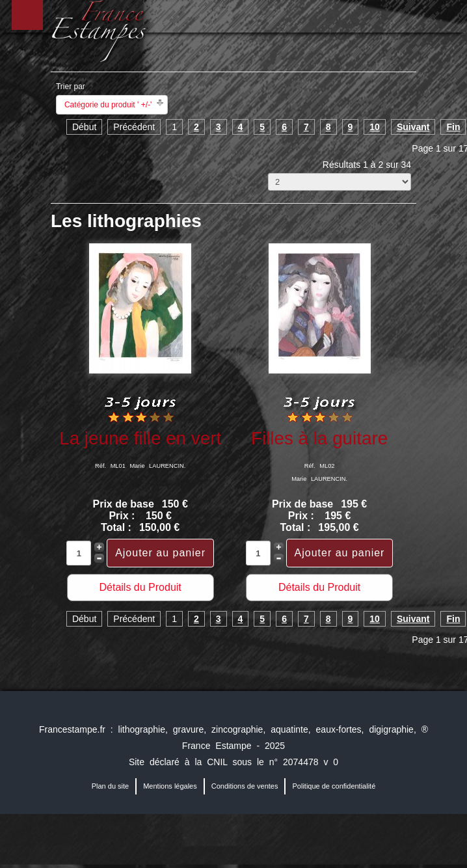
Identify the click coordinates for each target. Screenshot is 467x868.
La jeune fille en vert (140, 438)
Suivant (413, 127)
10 (375, 127)
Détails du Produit (140, 587)
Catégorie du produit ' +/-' (108, 105)
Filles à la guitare (319, 438)
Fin (453, 127)
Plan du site (110, 786)
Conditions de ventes (245, 786)
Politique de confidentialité (334, 786)
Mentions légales (170, 786)
